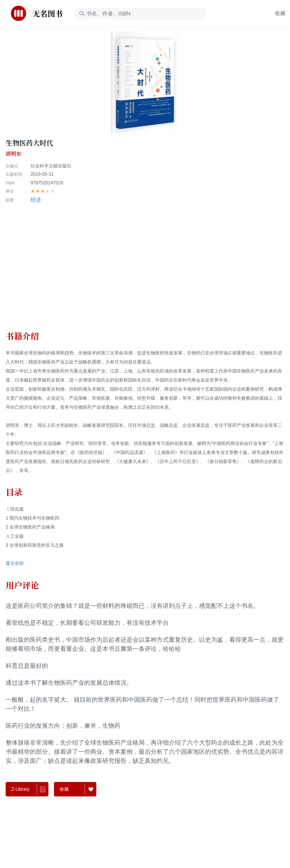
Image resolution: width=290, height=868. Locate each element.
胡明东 (14, 154)
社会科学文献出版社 (51, 166)
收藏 (280, 13)
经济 (36, 200)
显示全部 (15, 563)
